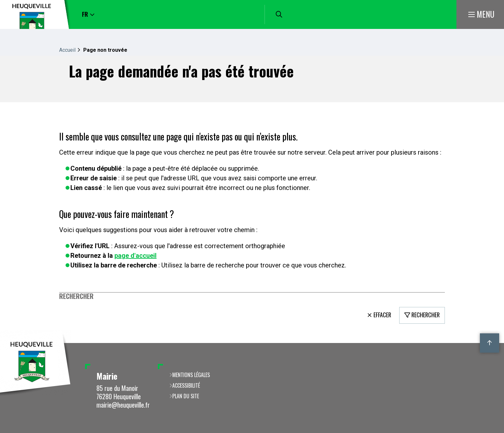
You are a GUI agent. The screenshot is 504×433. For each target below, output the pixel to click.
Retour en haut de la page (490, 343)
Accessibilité (186, 385)
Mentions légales (191, 375)
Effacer (382, 315)
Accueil (67, 50)
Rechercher (76, 296)
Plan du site (186, 396)
